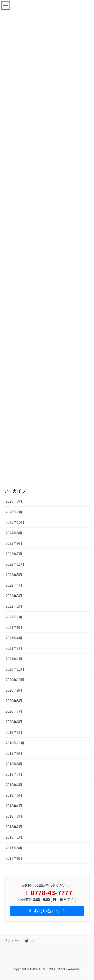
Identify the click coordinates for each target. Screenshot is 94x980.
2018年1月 (14, 837)
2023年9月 (14, 543)
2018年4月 (14, 806)
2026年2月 (14, 512)
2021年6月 (14, 627)
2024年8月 (14, 533)
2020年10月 (15, 680)
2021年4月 (14, 638)
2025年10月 (15, 522)
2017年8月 (14, 848)
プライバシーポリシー (21, 941)
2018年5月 (14, 795)
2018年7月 (14, 774)
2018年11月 (15, 743)
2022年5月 (14, 575)
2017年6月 (14, 858)
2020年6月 (14, 722)
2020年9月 (14, 690)
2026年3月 (14, 501)
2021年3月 (14, 648)
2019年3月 (14, 732)
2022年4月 (14, 585)
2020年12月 (15, 669)
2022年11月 (15, 564)
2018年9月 (14, 753)
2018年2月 (14, 827)
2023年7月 (14, 554)
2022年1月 (14, 617)
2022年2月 (14, 606)
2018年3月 (14, 816)
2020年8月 (14, 701)
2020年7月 (14, 711)
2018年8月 (14, 764)
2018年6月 (14, 785)
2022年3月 (14, 596)
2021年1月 (14, 659)
